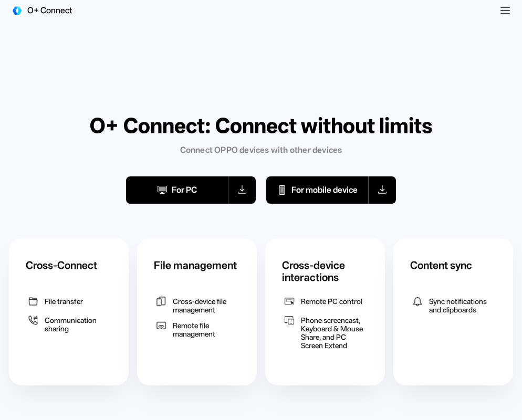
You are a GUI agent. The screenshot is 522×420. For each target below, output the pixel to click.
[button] (242, 190)
